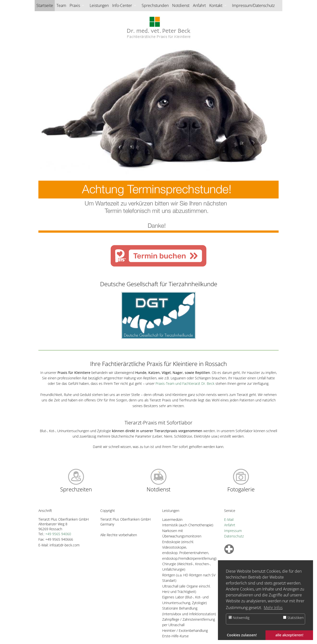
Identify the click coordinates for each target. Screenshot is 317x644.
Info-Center (122, 5)
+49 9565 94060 (58, 534)
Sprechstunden (155, 5)
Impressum (233, 531)
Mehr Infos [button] (273, 608)
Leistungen (99, 5)
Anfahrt (199, 5)
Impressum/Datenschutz (253, 5)
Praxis (75, 5)
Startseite (45, 5)
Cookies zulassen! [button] (242, 635)
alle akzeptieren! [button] (289, 635)
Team (61, 5)
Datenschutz (234, 536)
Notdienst (181, 5)
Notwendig (239, 618)
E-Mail (229, 519)
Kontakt (216, 5)
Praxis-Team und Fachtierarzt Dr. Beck (185, 383)
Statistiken (293, 618)
